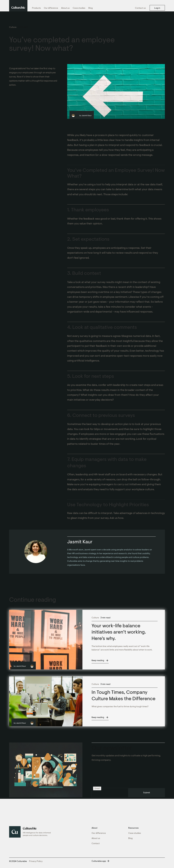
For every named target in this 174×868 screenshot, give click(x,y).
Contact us (140, 8)
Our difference (51, 8)
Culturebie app (99, 861)
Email (97, 788)
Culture (13, 27)
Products (36, 8)
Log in (157, 8)
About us (65, 8)
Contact (96, 843)
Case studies (79, 8)
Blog (91, 8)
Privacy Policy (36, 861)
